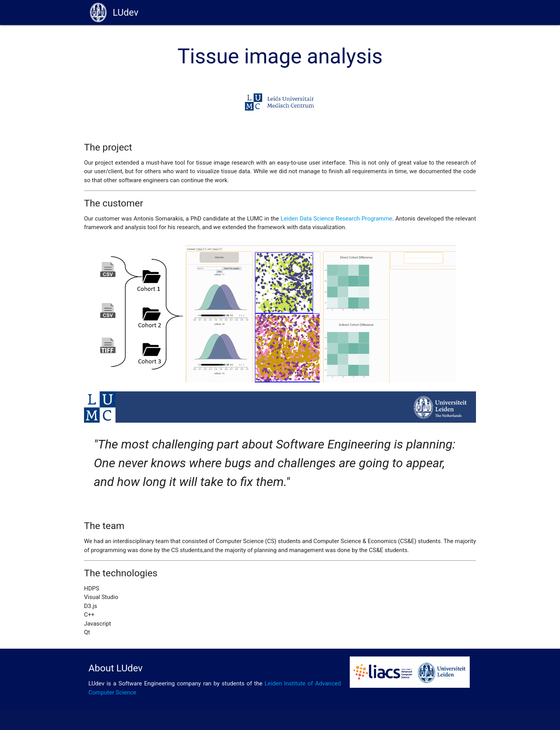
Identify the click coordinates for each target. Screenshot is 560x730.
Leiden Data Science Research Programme (336, 219)
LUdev (114, 13)
